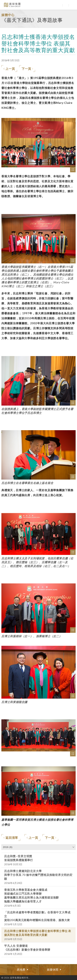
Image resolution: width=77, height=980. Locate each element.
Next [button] (74, 970)
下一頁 (27, 69)
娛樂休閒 (54, 970)
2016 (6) (8, 847)
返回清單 (11, 838)
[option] (23, 970)
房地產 (23, 970)
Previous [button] (3, 970)
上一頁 (9, 69)
